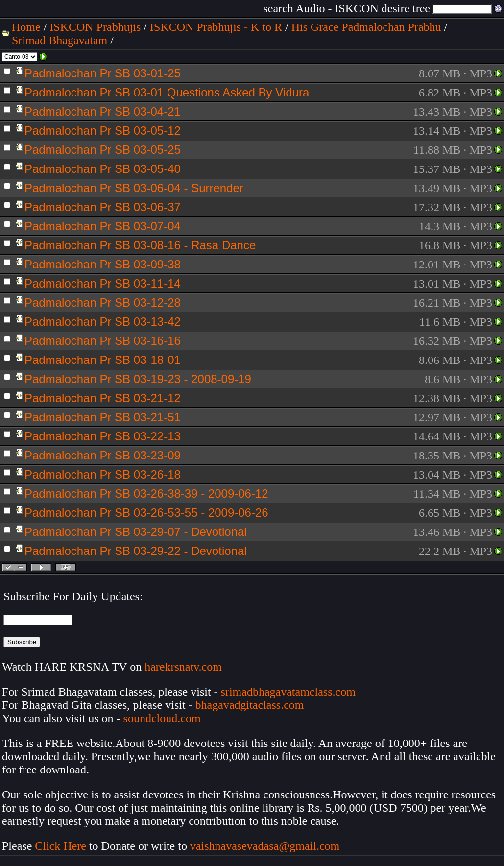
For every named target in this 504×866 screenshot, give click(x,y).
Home (26, 27)
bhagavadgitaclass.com (250, 705)
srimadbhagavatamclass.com (288, 692)
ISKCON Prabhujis (95, 27)
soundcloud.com (162, 718)
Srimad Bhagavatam (60, 40)
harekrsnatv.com (183, 667)
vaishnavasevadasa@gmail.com (266, 846)
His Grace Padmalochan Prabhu (366, 27)
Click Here (60, 846)
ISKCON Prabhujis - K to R (216, 27)
